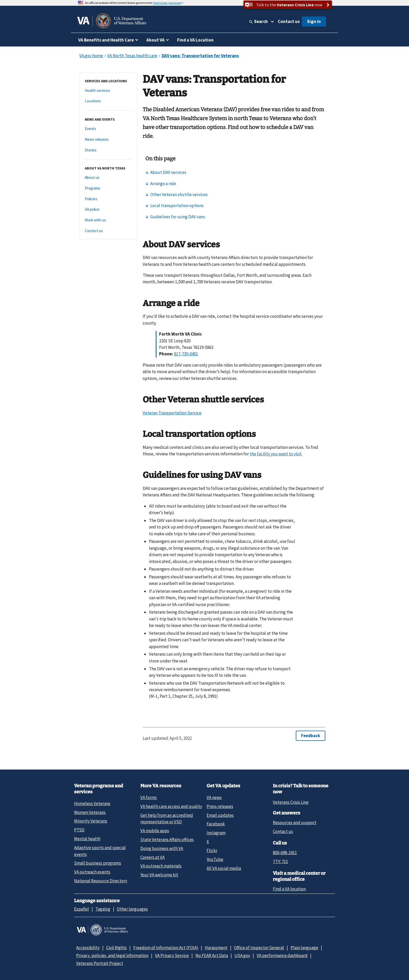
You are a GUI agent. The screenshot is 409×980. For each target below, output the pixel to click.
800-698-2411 (285, 853)
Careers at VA (152, 857)
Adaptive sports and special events (100, 851)
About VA (155, 40)
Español (82, 909)
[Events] (108, 129)
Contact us (289, 21)
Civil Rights (116, 948)
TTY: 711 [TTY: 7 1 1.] (280, 861)
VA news (214, 797)
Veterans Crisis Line (291, 802)
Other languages (132, 909)
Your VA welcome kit (159, 875)
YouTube (215, 859)
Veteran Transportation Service (172, 413)
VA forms (149, 797)
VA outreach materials (161, 866)
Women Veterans (90, 812)
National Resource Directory (101, 881)
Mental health (87, 839)
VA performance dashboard (282, 955)
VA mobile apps (155, 831)
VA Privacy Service (172, 955)
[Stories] (108, 150)
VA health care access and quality (171, 806)
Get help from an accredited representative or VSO (167, 818)
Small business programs (98, 863)
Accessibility (88, 948)
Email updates (220, 815)
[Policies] (108, 199)
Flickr (212, 850)
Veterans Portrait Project (100, 963)
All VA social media (224, 868)
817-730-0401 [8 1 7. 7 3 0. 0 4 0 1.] (186, 354)
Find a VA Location (195, 40)
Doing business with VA (162, 848)
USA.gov (242, 955)
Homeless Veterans (92, 803)
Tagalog (103, 909)
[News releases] (108, 140)
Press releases (220, 806)
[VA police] (108, 210)
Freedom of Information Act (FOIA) (166, 948)
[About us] (108, 178)
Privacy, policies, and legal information (112, 955)
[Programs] (108, 188)
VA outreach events (92, 872)
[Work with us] (108, 220)
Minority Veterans (91, 821)
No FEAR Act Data (212, 955)
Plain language (304, 948)
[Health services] (108, 91)
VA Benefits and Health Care (106, 40)
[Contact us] (108, 231)
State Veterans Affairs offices (167, 840)
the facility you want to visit (276, 454)
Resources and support (295, 823)
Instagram (216, 833)
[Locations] (108, 101)
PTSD (79, 830)
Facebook (216, 824)
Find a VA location (289, 889)
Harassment (216, 948)
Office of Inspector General (259, 948)
